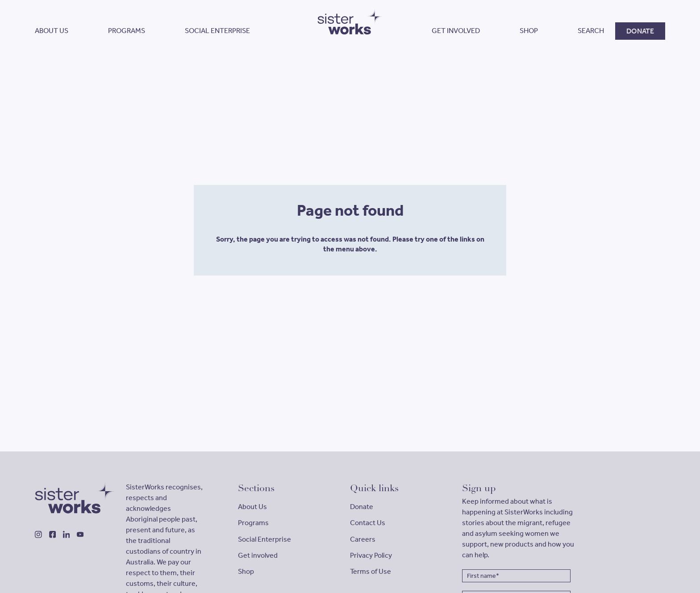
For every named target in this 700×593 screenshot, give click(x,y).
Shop (246, 571)
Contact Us (368, 523)
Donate (362, 507)
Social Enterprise (265, 539)
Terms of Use (371, 571)
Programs (253, 523)
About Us (252, 507)
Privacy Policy (371, 555)
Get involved (258, 555)
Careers (363, 539)
